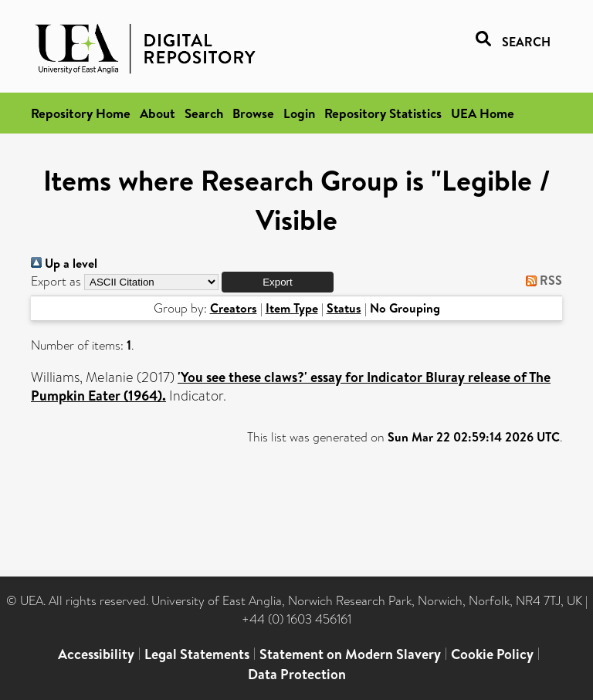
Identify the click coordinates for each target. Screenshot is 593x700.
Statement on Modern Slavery (350, 654)
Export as (56, 281)
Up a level (64, 263)
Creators (234, 308)
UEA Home (483, 113)
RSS (541, 280)
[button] (278, 282)
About (158, 113)
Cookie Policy (492, 654)
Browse (253, 113)
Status (344, 308)
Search (204, 113)
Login (299, 113)
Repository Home (81, 113)
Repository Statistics (383, 113)
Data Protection (297, 674)
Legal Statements (197, 654)
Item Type (292, 308)
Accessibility (96, 654)
